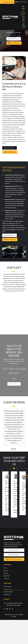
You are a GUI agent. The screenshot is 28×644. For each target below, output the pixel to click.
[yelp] (12, 609)
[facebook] (4, 609)
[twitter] (7, 609)
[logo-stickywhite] (10, 15)
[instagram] (10, 609)
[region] (14, 312)
